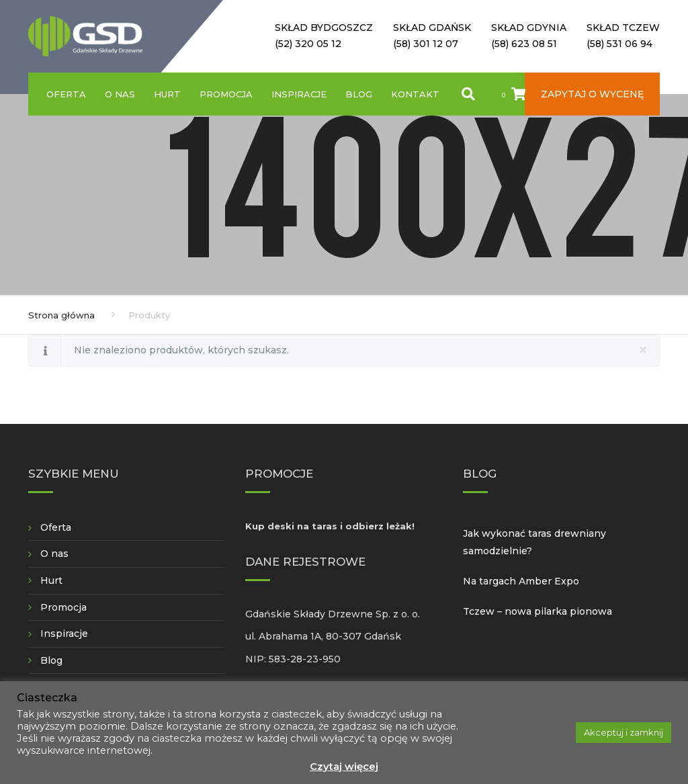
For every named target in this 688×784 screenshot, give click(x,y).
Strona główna (61, 315)
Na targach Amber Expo (521, 581)
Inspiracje (299, 94)
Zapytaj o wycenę (592, 94)
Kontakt (415, 94)
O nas (120, 94)
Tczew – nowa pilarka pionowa (537, 611)
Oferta (66, 94)
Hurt (167, 94)
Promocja (226, 94)
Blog (359, 94)
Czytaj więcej (344, 766)
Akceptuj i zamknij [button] (623, 732)
